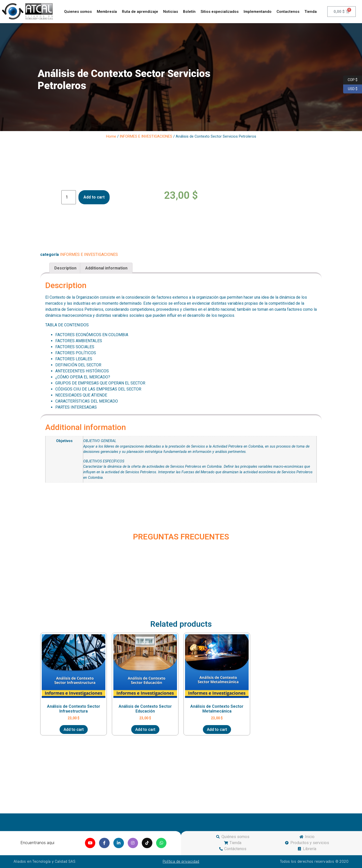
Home (111, 136)
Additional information (106, 268)
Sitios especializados (220, 12)
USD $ (350, 89)
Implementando (258, 12)
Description (65, 268)
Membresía (107, 12)
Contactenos (288, 12)
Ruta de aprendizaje (140, 12)
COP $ (350, 80)
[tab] (65, 268)
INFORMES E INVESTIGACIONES (146, 136)
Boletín (189, 12)
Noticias (171, 12)
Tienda (311, 12)
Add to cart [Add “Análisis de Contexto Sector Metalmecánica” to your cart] (217, 729)
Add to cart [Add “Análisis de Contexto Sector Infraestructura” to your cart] (74, 729)
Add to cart (94, 197)
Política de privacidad (181, 862)
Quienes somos (78, 12)
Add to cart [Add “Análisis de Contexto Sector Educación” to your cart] (145, 729)
